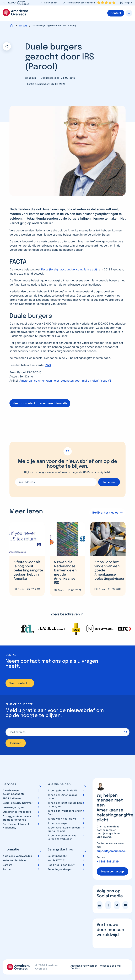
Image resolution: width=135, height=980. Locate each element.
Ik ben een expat (58, 823)
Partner (7, 869)
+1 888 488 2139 (108, 861)
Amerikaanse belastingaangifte (14, 792)
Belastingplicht (57, 856)
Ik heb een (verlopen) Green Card (65, 812)
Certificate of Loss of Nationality (16, 826)
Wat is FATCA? (57, 860)
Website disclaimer (15, 860)
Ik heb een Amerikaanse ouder (63, 797)
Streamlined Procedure (17, 812)
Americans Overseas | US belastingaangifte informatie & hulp (15, 13)
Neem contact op (20, 683)
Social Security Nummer (18, 803)
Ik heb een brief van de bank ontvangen (66, 804)
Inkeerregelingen (13, 807)
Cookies (75, 968)
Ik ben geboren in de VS (63, 790)
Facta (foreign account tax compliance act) (69, 269)
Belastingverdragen (60, 869)
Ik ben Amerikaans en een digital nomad (64, 829)
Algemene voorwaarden (17, 856)
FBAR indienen (12, 798)
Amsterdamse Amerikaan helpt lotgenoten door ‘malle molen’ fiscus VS (65, 381)
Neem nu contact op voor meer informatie (40, 403)
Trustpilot (128, 3)
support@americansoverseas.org (112, 851)
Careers (7, 865)
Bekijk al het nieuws (105, 513)
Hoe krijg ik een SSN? (61, 865)
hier (48, 365)
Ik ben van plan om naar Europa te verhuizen (63, 837)
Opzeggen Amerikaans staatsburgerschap (17, 818)
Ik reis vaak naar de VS (62, 819)
